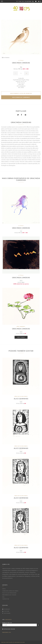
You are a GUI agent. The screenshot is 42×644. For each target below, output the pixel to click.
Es (23, 1)
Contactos (6, 599)
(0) (40, 1)
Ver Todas (21, 337)
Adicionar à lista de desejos (21, 93)
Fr (26, 1)
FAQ (3, 597)
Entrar (29, 1)
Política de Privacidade (9, 593)
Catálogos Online (9, 629)
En (20, 1)
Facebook (6, 609)
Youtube (6, 611)
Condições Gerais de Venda (10, 591)
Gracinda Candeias (21, 63)
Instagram (6, 613)
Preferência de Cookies (9, 595)
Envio (4, 589)
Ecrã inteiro (6, 58)
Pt (17, 1)
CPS (7, 620)
